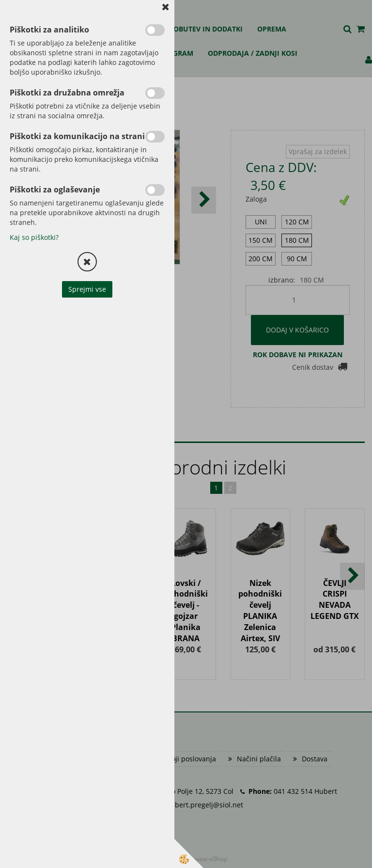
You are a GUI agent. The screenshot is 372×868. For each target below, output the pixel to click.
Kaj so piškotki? (34, 237)
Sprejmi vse (87, 289)
